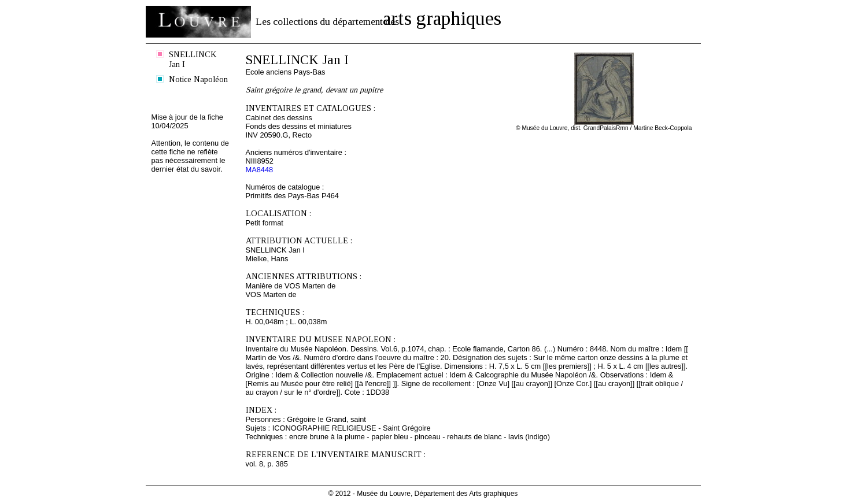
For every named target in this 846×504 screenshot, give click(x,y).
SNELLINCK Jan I (193, 59)
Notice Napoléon (198, 79)
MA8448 (260, 170)
